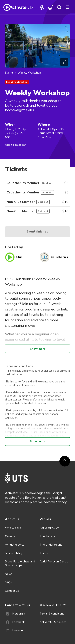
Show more (38, 349)
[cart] (50, 7)
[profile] (42, 7)
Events (9, 73)
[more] (68, 7)
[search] (59, 7)
